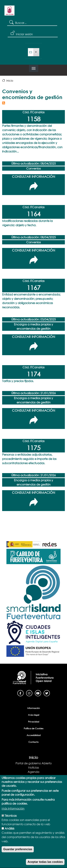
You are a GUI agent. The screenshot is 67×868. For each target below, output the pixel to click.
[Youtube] (38, 693)
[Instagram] (29, 693)
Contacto (33, 742)
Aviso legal (34, 715)
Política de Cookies (34, 728)
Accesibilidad (34, 735)
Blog (33, 776)
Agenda (33, 772)
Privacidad (34, 722)
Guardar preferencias (18, 854)
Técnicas (11, 821)
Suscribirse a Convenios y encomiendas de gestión (4, 103)
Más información (13, 813)
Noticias (34, 767)
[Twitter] (47, 693)
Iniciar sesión (24, 34)
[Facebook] (20, 693)
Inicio (10, 81)
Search (11, 22)
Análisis (9, 833)
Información (34, 708)
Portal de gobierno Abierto (34, 763)
